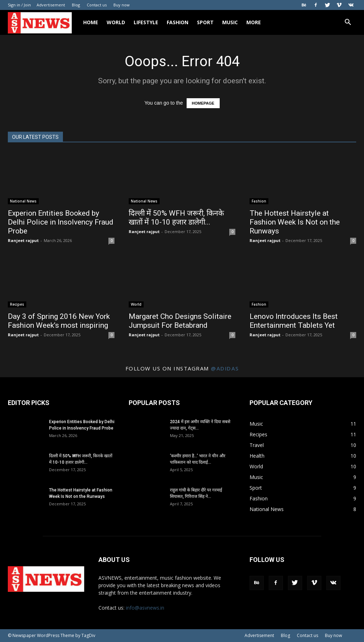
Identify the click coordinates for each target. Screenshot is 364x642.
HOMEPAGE (203, 103)
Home (91, 22)
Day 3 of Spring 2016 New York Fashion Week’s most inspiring (59, 321)
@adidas (225, 368)
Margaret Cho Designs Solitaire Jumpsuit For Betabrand (180, 321)
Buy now (122, 5)
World (116, 22)
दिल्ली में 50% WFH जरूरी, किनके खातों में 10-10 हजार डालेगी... (176, 218)
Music (230, 22)
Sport (205, 22)
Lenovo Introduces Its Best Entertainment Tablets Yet (294, 321)
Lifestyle (146, 22)
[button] (348, 23)
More (254, 22)
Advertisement (51, 5)
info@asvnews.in (145, 608)
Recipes (17, 304)
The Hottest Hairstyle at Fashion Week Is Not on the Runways (295, 222)
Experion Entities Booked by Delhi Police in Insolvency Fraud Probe (61, 222)
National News (23, 201)
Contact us (97, 5)
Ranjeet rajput (23, 240)
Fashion (178, 22)
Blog (76, 5)
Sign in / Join (19, 5)
